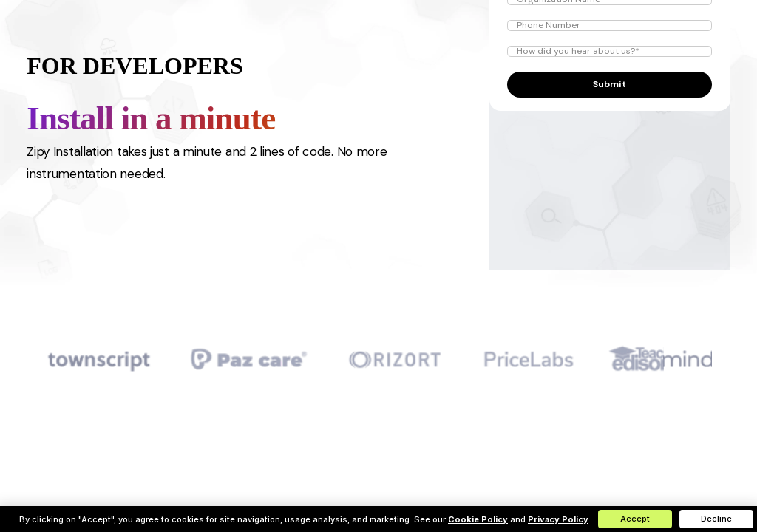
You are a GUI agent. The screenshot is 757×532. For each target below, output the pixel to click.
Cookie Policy (478, 519)
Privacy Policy (558, 519)
